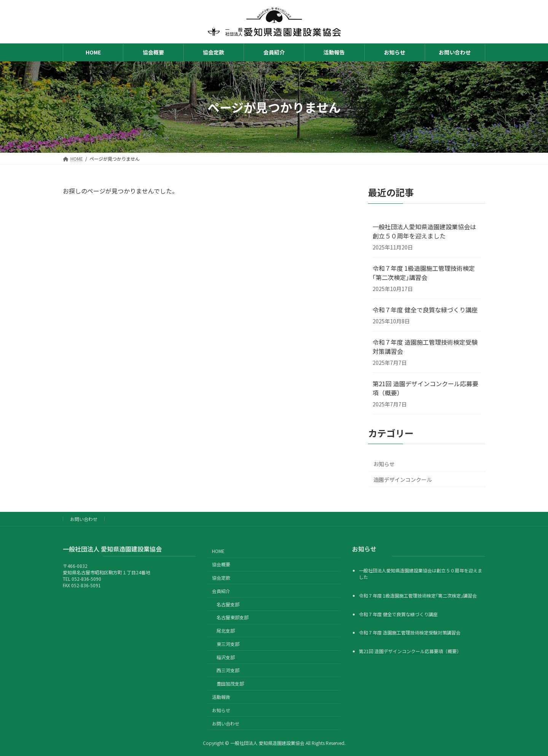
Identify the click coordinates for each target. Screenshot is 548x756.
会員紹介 (221, 591)
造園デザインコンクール (403, 479)
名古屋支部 (228, 604)
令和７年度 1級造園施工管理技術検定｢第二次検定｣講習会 (424, 273)
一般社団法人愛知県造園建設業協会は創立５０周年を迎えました (424, 231)
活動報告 (221, 697)
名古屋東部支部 (233, 617)
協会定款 (221, 578)
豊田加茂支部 (230, 683)
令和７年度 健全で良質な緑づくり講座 (425, 310)
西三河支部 (228, 670)
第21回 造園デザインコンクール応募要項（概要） (425, 388)
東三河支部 (228, 643)
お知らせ (384, 464)
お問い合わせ (84, 519)
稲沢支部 (226, 657)
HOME (218, 551)
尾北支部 (226, 631)
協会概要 (221, 564)
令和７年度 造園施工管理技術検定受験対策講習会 (425, 347)
